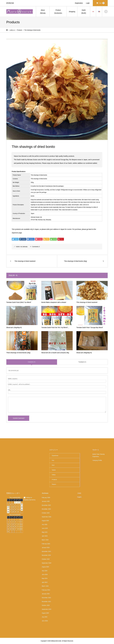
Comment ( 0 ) (32, 362)
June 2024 (45, 575)
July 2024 (44, 571)
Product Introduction (58, 12)
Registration (79, 3)
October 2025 (46, 513)
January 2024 (46, 594)
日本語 (79, 493)
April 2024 (45, 582)
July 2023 (44, 617)
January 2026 (46, 501)
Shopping (72, 12)
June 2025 (45, 528)
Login (88, 3)
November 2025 (46, 509)
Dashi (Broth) (84, 12)
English (79, 497)
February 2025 (46, 544)
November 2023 (46, 602)
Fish (53, 460)
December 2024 (46, 551)
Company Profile (97, 460)
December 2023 (46, 598)
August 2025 (45, 521)
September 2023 (46, 609)
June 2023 (45, 621)
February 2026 (46, 498)
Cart (102, 3)
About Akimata (43, 12)
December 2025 (46, 505)
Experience (55, 456)
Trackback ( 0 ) (82, 362)
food (53, 465)
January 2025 (46, 548)
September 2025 (46, 517)
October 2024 (46, 559)
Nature (54, 470)
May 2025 (45, 532)
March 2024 (45, 586)
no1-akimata (24, 247)
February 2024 (46, 590)
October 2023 (46, 605)
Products (54, 480)
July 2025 (44, 525)
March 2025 (45, 540)
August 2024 (45, 567)
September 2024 (46, 563)
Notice (54, 475)
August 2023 (45, 613)
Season (54, 484)
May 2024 (45, 578)
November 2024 (46, 555)
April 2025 (45, 536)
